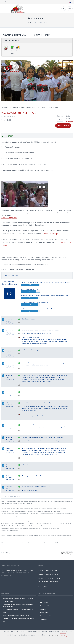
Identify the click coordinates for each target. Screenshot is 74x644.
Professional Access (46, 606)
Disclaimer (43, 609)
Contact (42, 599)
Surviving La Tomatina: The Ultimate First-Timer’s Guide (18, 620)
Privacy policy (44, 612)
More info (54, 635)
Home (29, 22)
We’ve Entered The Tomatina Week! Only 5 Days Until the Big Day (18, 605)
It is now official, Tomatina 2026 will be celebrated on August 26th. (19, 600)
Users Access (44, 602)
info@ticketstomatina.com (48, 582)
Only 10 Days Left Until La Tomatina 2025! (16, 615)
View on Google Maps (9, 218)
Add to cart (63, 126)
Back (6, 553)
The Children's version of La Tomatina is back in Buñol (18, 611)
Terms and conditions (46, 616)
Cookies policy (44, 619)
